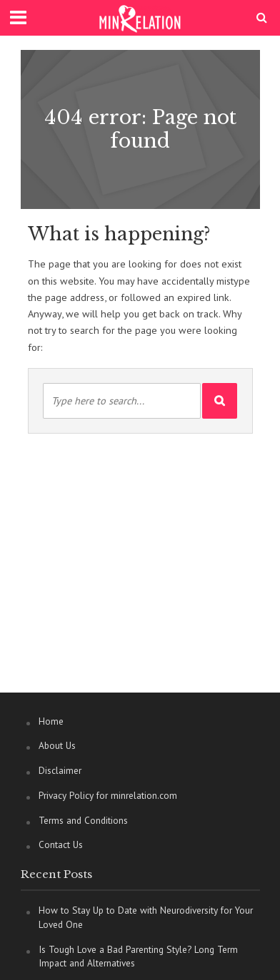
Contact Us (61, 844)
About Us (57, 745)
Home (51, 721)
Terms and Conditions (83, 820)
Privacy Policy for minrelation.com (108, 795)
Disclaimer (60, 770)
